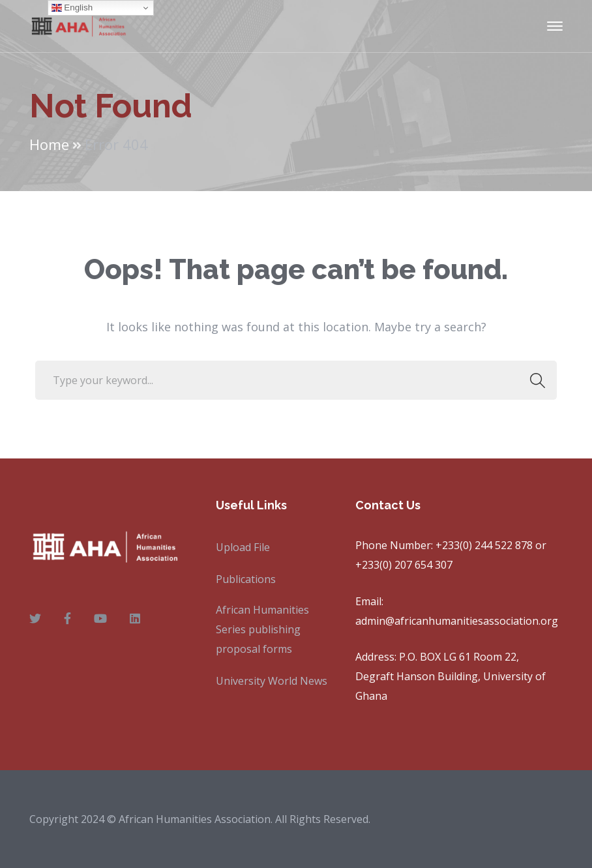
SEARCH (534, 380)
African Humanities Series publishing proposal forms (262, 629)
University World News (272, 681)
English (72, 8)
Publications (246, 579)
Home (49, 144)
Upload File (243, 547)
